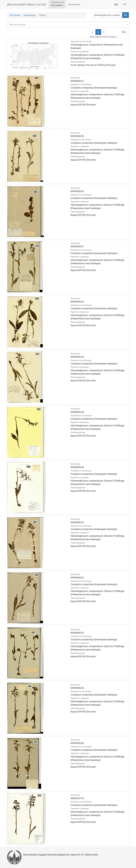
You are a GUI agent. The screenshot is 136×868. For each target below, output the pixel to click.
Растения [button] (57, 5)
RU (116, 4)
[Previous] (93, 32)
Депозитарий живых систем (27, 4)
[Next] (104, 32)
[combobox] (68, 25)
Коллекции (74, 4)
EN (125, 4)
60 (124, 32)
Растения (15, 15)
